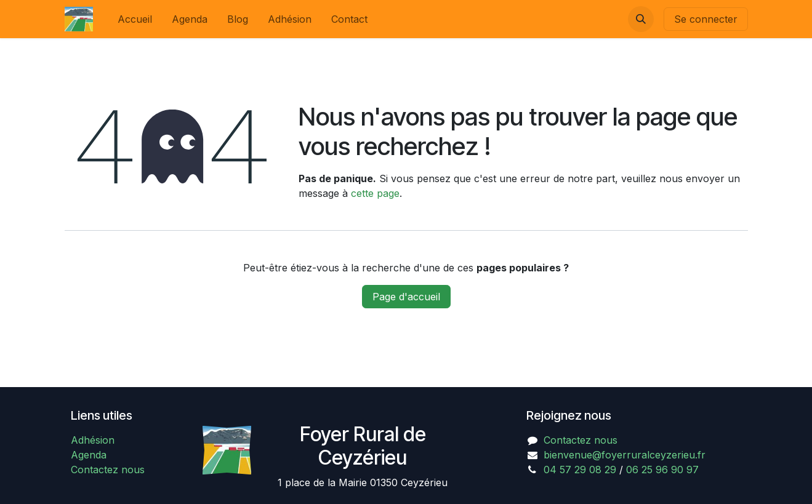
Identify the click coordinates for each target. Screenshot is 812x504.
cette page (375, 193)
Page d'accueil (406, 297)
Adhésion (93, 440)
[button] (641, 19)
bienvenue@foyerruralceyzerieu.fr (625, 455)
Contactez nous (108, 470)
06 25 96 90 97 (662, 470)
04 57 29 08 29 (580, 470)
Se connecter (706, 19)
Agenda (89, 455)
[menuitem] (135, 19)
